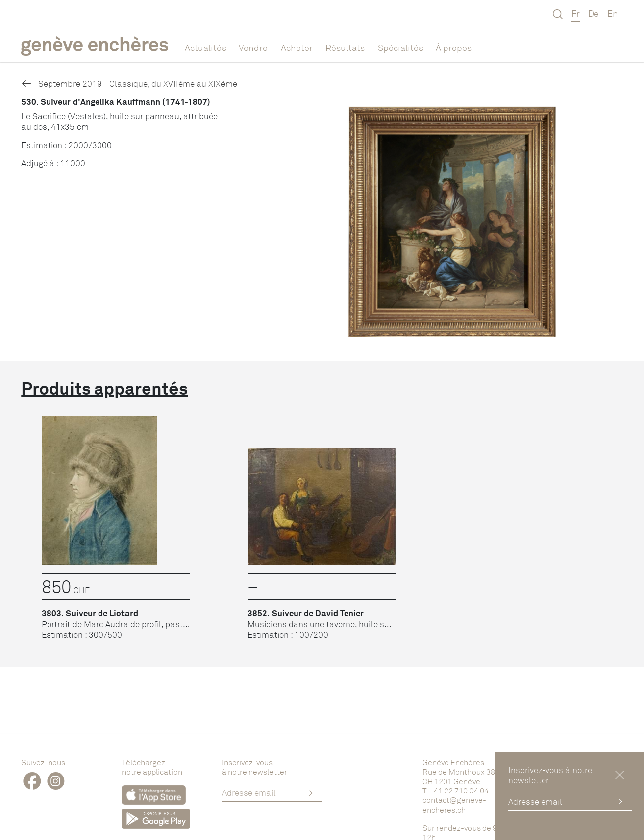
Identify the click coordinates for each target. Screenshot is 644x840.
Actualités (205, 48)
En (613, 13)
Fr (575, 13)
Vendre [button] (253, 48)
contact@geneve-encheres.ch (454, 805)
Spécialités (400, 48)
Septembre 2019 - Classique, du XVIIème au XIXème (129, 83)
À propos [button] (454, 48)
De (594, 13)
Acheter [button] (297, 48)
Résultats (345, 48)
